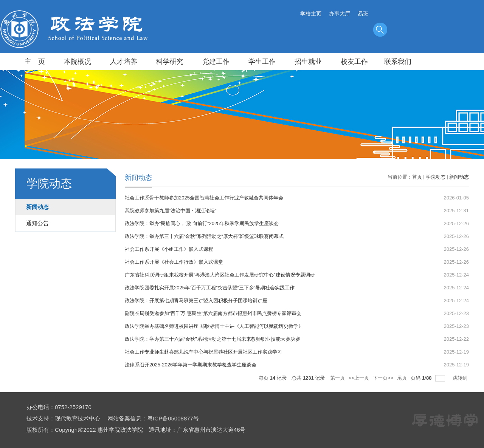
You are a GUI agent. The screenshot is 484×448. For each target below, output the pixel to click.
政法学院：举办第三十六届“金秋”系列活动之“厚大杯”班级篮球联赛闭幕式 (204, 236)
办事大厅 (340, 14)
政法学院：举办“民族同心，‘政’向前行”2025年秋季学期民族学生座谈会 (202, 223)
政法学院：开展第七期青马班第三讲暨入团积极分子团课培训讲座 (196, 300)
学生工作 (262, 62)
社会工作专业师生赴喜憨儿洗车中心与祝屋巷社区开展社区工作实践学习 (203, 352)
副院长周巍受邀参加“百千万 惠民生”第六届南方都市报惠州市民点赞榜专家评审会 (213, 313)
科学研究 (170, 62)
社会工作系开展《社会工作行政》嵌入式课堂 (174, 262)
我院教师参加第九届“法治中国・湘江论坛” (171, 211)
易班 (363, 14)
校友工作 (354, 62)
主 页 (35, 62)
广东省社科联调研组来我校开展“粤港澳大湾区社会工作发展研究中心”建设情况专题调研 (220, 275)
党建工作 (216, 62)
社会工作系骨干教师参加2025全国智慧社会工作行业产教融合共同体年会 (204, 198)
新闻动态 (459, 177)
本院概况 (78, 62)
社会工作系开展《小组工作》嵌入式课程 (169, 249)
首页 (417, 177)
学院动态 (436, 177)
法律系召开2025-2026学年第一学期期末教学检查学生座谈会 (191, 365)
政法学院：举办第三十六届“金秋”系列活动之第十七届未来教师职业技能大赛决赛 (213, 339)
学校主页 (311, 14)
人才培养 (124, 62)
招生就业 (308, 62)
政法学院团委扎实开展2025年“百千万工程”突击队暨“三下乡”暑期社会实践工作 (210, 288)
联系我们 (398, 62)
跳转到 (461, 378)
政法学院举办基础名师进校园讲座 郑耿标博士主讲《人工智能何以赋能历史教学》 (214, 326)
